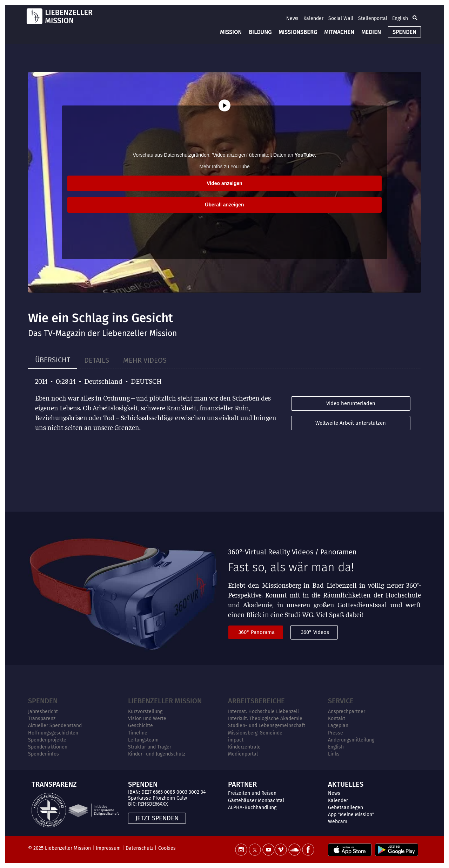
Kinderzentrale (244, 747)
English (400, 18)
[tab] (53, 360)
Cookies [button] (167, 848)
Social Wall (341, 18)
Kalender (313, 18)
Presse (336, 733)
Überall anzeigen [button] (224, 205)
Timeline (138, 733)
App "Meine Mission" (351, 815)
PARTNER (242, 784)
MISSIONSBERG (298, 32)
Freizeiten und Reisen (252, 793)
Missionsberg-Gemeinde (255, 733)
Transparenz (42, 719)
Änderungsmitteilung (351, 740)
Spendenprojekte (47, 740)
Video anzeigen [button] (224, 183)
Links (334, 754)
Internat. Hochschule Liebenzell (263, 712)
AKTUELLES (346, 784)
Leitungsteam (143, 740)
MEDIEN (371, 32)
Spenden (43, 701)
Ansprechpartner (347, 712)
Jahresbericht (43, 712)
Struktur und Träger (150, 747)
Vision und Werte (147, 719)
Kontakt (337, 719)
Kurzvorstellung (145, 712)
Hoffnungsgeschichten (53, 733)
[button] (415, 18)
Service (341, 701)
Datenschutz (139, 848)
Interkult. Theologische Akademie (265, 719)
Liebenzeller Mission (165, 701)
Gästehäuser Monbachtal (256, 801)
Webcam (338, 822)
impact (236, 740)
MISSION (231, 32)
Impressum (108, 848)
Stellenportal (373, 18)
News (292, 18)
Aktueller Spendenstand (55, 726)
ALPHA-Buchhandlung (252, 808)
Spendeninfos (43, 754)
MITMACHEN (339, 32)
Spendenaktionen (48, 747)
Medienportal (243, 754)
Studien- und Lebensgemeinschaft (267, 726)
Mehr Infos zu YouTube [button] (224, 166)
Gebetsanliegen (346, 808)
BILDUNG (260, 32)
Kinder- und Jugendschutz (157, 754)
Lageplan (338, 726)
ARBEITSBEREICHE (256, 701)
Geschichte (140, 726)
